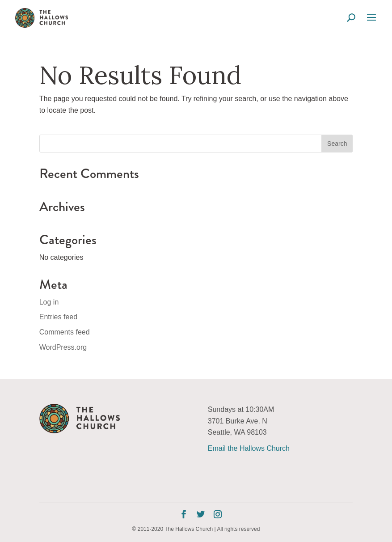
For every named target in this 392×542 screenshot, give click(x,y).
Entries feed (58, 317)
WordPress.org (63, 347)
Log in (49, 302)
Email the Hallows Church (249, 448)
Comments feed (65, 332)
